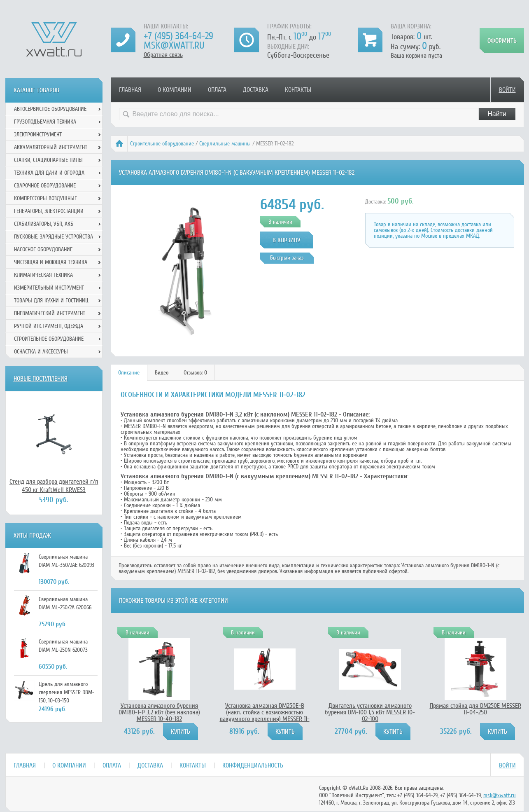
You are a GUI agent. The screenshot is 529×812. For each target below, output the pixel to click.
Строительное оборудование (162, 144)
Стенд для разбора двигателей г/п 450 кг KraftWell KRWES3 (54, 486)
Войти (507, 90)
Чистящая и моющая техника (51, 262)
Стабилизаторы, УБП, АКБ (44, 224)
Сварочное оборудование (45, 186)
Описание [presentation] (129, 373)
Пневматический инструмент (50, 313)
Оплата (217, 90)
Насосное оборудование (43, 249)
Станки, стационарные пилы (48, 160)
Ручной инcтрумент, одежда (49, 326)
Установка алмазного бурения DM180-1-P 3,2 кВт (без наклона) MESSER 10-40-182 (159, 712)
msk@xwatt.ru (174, 46)
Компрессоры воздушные (45, 198)
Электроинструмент (38, 135)
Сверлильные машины (225, 144)
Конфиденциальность (253, 765)
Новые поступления (41, 379)
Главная (130, 90)
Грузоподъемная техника (45, 122)
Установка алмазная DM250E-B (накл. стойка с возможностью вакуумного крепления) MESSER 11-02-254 (265, 716)
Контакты (298, 90)
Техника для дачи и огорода (49, 173)
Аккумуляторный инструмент (51, 147)
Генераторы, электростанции (49, 211)
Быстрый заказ (287, 258)
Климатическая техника (43, 275)
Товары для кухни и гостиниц (51, 301)
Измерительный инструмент (49, 288)
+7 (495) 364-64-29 (178, 36)
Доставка (256, 90)
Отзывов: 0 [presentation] (195, 373)
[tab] (129, 373)
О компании (175, 90)
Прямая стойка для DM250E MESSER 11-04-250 (475, 709)
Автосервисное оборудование (50, 109)
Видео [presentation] (162, 373)
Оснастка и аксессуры (41, 352)
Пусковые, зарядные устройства (54, 237)
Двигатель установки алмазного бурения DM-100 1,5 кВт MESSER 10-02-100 (370, 712)
